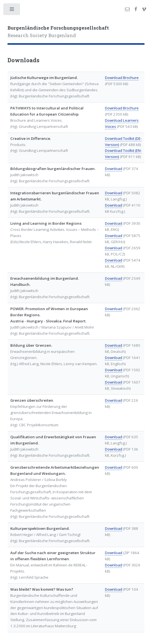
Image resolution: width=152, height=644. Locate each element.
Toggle (12, 10)
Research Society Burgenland (58, 32)
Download (114, 169)
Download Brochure (122, 78)
